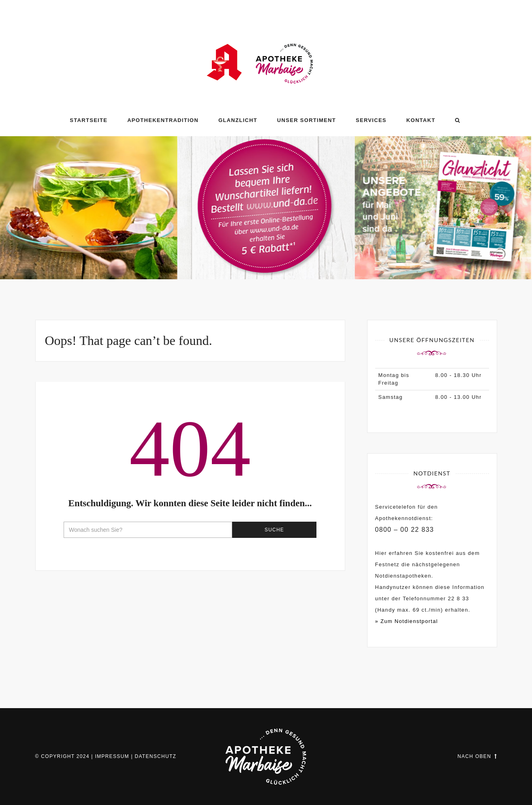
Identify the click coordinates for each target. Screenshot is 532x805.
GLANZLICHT (238, 120)
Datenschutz (155, 756)
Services (371, 120)
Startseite (89, 120)
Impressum (112, 756)
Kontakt (421, 120)
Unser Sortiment (307, 120)
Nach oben (477, 756)
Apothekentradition (163, 120)
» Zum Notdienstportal (407, 621)
